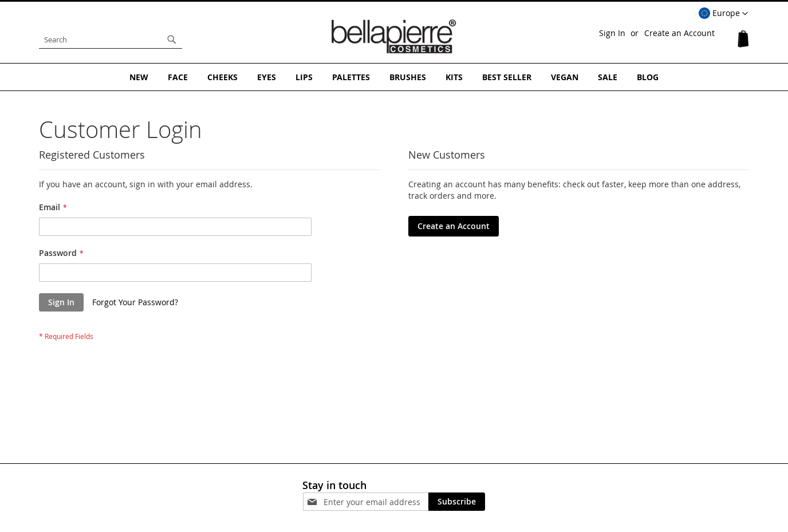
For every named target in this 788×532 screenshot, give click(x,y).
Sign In (612, 33)
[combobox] (111, 40)
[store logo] (394, 37)
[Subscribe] (457, 502)
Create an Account (679, 33)
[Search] (172, 40)
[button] (723, 14)
